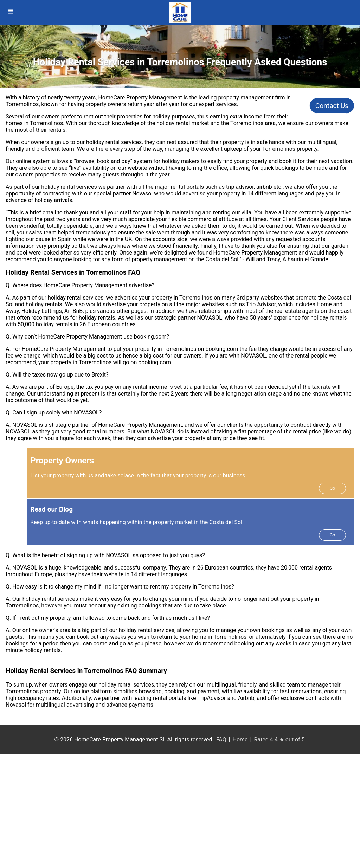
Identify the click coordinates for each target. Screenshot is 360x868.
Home (240, 740)
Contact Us (332, 106)
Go (332, 488)
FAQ (221, 740)
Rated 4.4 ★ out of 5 (279, 740)
